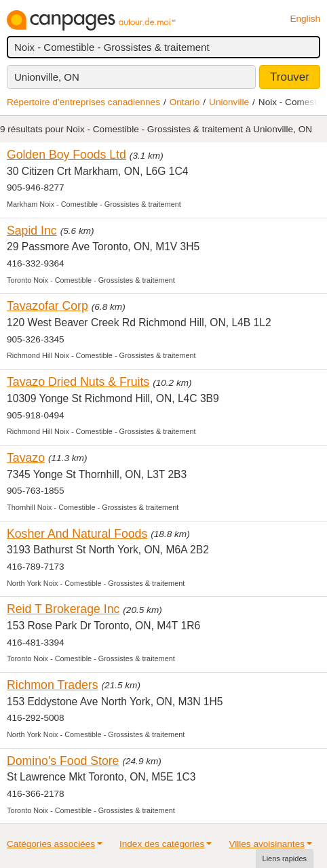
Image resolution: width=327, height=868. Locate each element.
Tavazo (26, 458)
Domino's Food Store (63, 761)
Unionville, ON (47, 77)
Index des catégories (162, 844)
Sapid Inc (32, 231)
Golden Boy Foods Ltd (66, 155)
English (305, 19)
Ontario (185, 102)
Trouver (290, 77)
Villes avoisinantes (267, 844)
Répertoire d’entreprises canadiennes (83, 102)
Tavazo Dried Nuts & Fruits (78, 382)
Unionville (229, 102)
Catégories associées (51, 844)
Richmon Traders (53, 685)
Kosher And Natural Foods (77, 534)
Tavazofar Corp (47, 306)
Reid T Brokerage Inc (63, 609)
